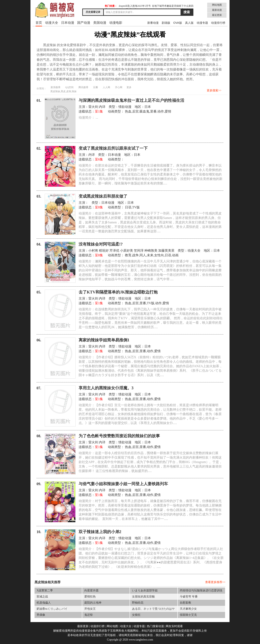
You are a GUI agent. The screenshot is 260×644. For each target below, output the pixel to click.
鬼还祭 (89, 615)
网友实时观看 (174, 626)
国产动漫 (84, 23)
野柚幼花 (138, 603)
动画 (175, 255)
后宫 (135, 111)
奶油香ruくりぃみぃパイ (52, 609)
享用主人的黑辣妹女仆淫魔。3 (106, 388)
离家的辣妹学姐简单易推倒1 (104, 340)
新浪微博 (55, 87)
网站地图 (217, 5)
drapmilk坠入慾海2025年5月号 (135, 6)
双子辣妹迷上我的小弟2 (100, 532)
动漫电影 (116, 23)
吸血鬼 (144, 111)
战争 (135, 255)
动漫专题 (202, 23)
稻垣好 (104, 251)
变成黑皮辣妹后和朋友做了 (103, 196)
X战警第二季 (45, 590)
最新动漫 (217, 10)
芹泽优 (114, 251)
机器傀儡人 (44, 603)
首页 (39, 23)
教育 (128, 255)
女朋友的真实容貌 (143, 597)
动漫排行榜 (218, 23)
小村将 (93, 251)
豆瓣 (95, 87)
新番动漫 (153, 23)
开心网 (119, 87)
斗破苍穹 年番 (189, 597)
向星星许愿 (91, 590)
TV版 (136, 207)
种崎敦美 (151, 251)
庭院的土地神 (93, 603)
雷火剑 (93, 107)
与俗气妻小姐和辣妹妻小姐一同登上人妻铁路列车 (123, 484)
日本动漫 (68, 23)
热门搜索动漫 (155, 626)
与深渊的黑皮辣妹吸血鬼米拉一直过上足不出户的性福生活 (131, 100)
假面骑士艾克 (188, 615)
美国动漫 (100, 23)
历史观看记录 (93, 12)
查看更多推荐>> (215, 582)
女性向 (159, 255)
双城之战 (42, 597)
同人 (143, 255)
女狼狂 (136, 615)
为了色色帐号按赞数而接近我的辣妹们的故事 (119, 436)
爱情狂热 (90, 597)
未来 (150, 255)
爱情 (168, 111)
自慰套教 (185, 603)
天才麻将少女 (188, 609)
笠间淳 (139, 251)
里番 (153, 111)
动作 (161, 111)
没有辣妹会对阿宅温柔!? (101, 244)
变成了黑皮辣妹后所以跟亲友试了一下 (113, 148)
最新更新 (83, 626)
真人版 (189, 23)
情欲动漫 (125, 107)
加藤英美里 (166, 251)
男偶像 (41, 615)
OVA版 (178, 23)
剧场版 (166, 23)
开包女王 (90, 609)
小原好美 (127, 251)
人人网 (106, 87)
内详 (102, 107)
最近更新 (217, 15)
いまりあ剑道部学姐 (145, 590)
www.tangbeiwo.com (141, 640)
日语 (128, 207)
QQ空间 (69, 87)
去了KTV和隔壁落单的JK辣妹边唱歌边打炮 (118, 292)
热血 (128, 111)
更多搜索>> (214, 90)
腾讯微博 (83, 87)
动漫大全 (52, 23)
